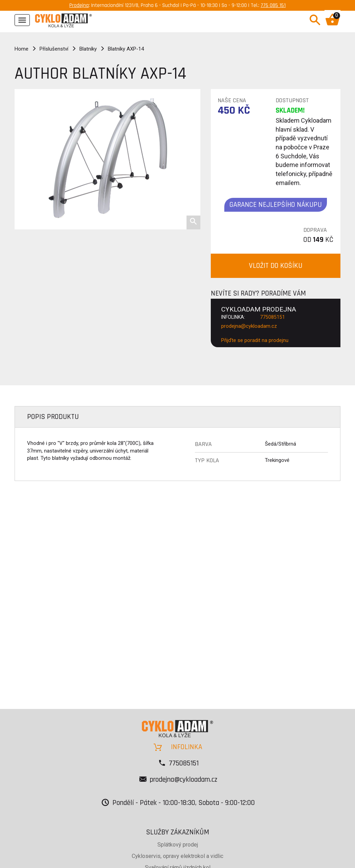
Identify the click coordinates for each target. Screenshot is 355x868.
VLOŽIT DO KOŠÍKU (276, 266)
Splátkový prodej (178, 845)
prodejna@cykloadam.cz (249, 326)
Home (21, 49)
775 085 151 (273, 5)
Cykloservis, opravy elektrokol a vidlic (177, 856)
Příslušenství (54, 49)
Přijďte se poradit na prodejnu (255, 340)
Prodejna (79, 5)
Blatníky (88, 49)
